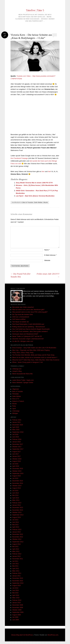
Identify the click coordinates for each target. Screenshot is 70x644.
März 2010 (16, 598)
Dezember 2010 (18, 578)
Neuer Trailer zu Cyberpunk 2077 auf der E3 (27, 336)
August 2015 (16, 476)
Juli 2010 (15, 588)
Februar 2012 (17, 554)
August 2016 (16, 461)
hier (43, 171)
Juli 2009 (15, 617)
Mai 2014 (15, 495)
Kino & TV (16, 399)
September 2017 (18, 449)
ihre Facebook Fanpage (19, 158)
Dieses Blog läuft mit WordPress (22, 635)
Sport (14, 409)
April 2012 (16, 549)
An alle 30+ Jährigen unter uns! (23, 341)
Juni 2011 (16, 564)
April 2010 (16, 595)
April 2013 (16, 527)
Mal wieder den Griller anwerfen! (23, 307)
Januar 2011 (16, 576)
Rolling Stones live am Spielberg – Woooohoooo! (29, 327)
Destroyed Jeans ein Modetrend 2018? (25, 334)
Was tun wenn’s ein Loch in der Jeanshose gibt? (28, 310)
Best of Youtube (28, 202)
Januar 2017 (16, 456)
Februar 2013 (17, 530)
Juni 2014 (16, 493)
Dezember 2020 (18, 425)
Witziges (15, 413)
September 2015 (18, 473)
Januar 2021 (16, 422)
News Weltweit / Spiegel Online (23, 383)
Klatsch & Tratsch (18, 401)
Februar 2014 (17, 503)
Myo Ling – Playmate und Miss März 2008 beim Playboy (31, 350)
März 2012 (16, 551)
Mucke (46, 202)
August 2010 (16, 586)
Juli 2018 (15, 434)
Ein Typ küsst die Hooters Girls (23, 315)
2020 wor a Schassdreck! (21, 317)
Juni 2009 (16, 620)
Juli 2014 (15, 491)
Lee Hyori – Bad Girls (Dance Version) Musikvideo (35, 196)
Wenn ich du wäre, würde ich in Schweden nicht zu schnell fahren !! (35, 358)
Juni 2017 (16, 454)
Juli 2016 (15, 464)
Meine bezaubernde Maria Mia (22, 374)
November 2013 (18, 510)
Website (47, 260)
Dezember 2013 (18, 508)
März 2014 (16, 500)
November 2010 (18, 581)
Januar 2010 (16, 603)
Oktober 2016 (17, 459)
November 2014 (18, 483)
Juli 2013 (15, 520)
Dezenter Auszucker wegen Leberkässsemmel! (28, 339)
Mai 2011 (15, 566)
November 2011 (18, 559)
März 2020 (16, 430)
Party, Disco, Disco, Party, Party (23, 353)
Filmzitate (15, 394)
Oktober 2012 (17, 539)
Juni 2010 (16, 590)
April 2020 (16, 427)
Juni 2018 (16, 437)
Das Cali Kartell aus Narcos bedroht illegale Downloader (31, 329)
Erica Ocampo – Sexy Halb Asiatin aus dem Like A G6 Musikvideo (34, 348)
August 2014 (16, 488)
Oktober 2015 (17, 471)
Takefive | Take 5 (35, 10)
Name (47, 250)
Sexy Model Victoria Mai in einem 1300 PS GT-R (34, 183)
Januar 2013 (16, 532)
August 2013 (16, 517)
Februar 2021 (17, 420)
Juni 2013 (16, 522)
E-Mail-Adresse (50, 255)
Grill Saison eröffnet (19, 319)
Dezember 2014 (18, 481)
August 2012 (16, 544)
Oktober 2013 (17, 512)
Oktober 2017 (17, 447)
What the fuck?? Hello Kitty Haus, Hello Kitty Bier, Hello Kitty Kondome (36, 360)
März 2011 (16, 571)
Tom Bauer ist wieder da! (21, 322)
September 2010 (18, 583)
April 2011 (16, 569)
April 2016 (16, 466)
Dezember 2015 (18, 469)
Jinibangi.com (17, 369)
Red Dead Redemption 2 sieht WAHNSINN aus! (28, 324)
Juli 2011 (15, 561)
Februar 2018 (17, 439)
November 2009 (18, 608)
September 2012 (18, 542)
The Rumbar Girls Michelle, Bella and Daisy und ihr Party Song (33, 355)
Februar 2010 (17, 600)
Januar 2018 (16, 442)
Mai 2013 (15, 525)
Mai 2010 (15, 593)
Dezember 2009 (18, 605)
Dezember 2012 (18, 534)
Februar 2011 (17, 573)
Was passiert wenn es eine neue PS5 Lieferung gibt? (30, 312)
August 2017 (16, 452)
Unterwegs (16, 411)
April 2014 (16, 498)
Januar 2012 (16, 556)
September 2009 (18, 612)
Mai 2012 (15, 547)
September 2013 (18, 515)
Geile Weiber (38, 202)
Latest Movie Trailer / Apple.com (23, 380)
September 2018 (18, 432)
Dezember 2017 (18, 444)
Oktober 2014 (17, 486)
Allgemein (16, 389)
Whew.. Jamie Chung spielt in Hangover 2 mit (27, 362)
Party (14, 406)
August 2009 (16, 615)
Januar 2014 (16, 505)
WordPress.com (53, 635)
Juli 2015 (15, 478)
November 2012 (18, 537)
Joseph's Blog (17, 371)
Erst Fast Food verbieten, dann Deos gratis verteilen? (30, 331)
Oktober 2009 (17, 610)
